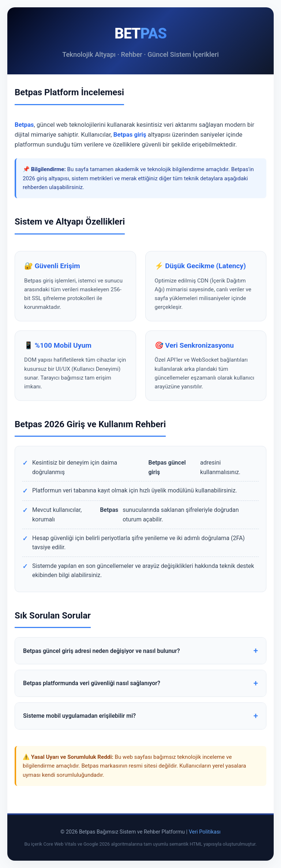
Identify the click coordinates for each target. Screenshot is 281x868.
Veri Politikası (205, 832)
